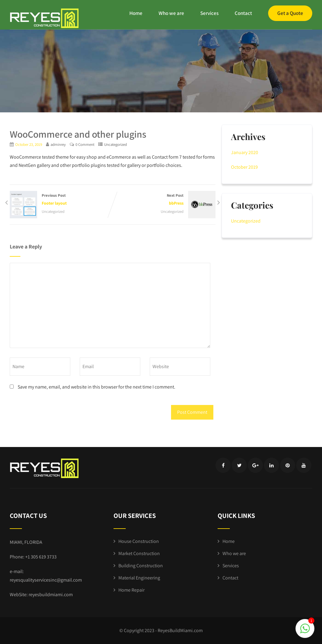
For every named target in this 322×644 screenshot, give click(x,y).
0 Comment (85, 144)
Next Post (164, 200)
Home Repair (131, 590)
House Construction (139, 541)
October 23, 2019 (29, 144)
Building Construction (141, 566)
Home (136, 13)
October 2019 (244, 167)
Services (209, 13)
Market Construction (139, 553)
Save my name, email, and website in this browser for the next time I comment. (96, 387)
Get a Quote (290, 13)
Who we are (171, 13)
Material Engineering (139, 578)
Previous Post (61, 200)
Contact (243, 13)
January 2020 (245, 152)
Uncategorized (116, 144)
